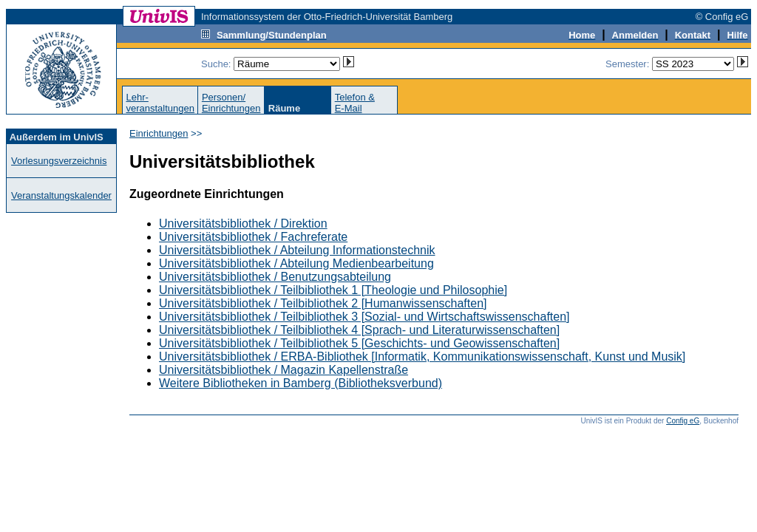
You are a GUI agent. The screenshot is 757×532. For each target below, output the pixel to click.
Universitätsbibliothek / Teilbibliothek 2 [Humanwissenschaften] (323, 303)
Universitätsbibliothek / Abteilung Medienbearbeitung (296, 263)
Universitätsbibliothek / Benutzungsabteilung (275, 277)
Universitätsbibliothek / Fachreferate (253, 237)
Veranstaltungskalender (61, 195)
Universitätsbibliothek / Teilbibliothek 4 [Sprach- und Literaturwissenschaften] (359, 330)
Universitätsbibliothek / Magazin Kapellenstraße (284, 370)
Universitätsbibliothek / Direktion (243, 224)
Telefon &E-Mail (355, 103)
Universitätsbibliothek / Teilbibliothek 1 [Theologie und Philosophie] (333, 290)
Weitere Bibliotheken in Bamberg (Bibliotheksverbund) (301, 383)
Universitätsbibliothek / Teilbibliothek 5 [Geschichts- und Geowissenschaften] (359, 343)
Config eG (683, 421)
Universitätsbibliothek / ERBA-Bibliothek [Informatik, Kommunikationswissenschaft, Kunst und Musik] (422, 357)
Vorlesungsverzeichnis (59, 161)
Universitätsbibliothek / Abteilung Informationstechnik (297, 250)
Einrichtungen (159, 133)
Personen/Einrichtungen (231, 103)
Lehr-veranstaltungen (160, 103)
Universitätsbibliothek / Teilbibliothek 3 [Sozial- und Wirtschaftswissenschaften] (364, 317)
